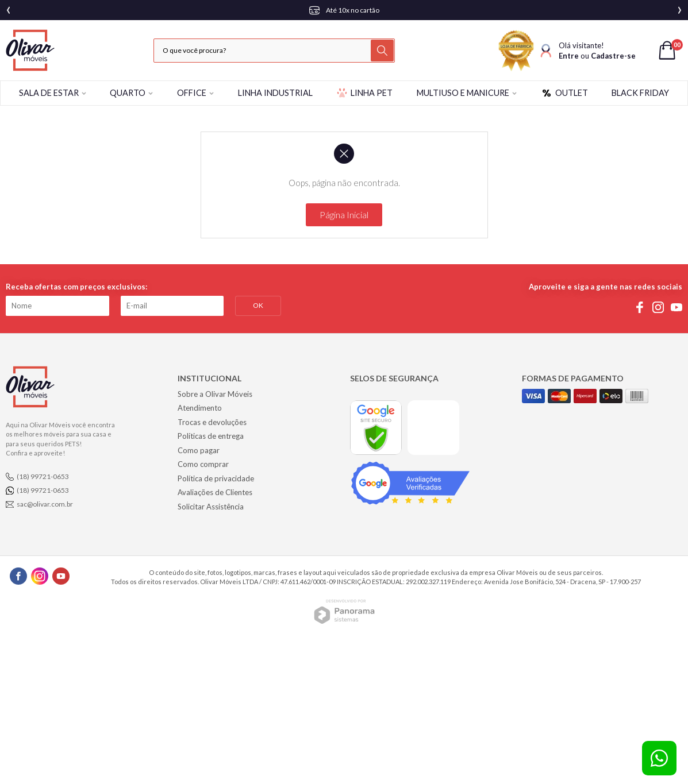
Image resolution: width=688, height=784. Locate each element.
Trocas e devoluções (212, 422)
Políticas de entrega (211, 436)
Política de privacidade (216, 478)
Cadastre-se (613, 56)
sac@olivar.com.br (45, 504)
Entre (569, 56)
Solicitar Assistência (211, 507)
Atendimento (200, 408)
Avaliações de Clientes (215, 492)
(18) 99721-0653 (43, 476)
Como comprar (203, 464)
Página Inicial (344, 215)
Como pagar (199, 450)
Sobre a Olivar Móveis (215, 394)
